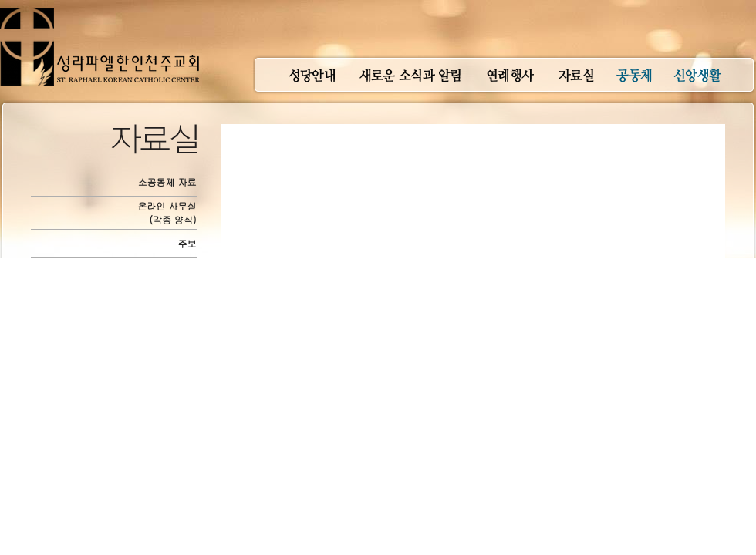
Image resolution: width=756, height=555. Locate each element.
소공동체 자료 (167, 182)
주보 (187, 243)
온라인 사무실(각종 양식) (167, 212)
